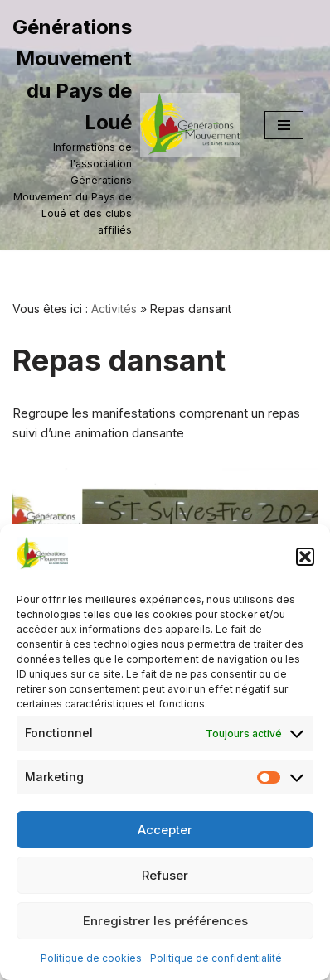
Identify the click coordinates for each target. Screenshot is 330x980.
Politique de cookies (91, 958)
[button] (305, 557)
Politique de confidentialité (216, 958)
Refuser (165, 875)
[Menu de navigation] (284, 125)
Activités (114, 309)
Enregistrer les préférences (165, 921)
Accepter (165, 830)
